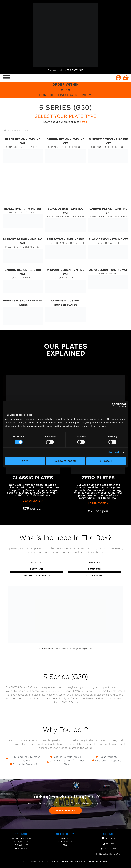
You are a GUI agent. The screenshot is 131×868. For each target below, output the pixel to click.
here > (84, 122)
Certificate (94, 569)
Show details (114, 452)
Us (65, 838)
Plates (22, 848)
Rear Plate (94, 563)
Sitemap (55, 861)
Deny (25, 461)
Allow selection (65, 461)
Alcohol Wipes (94, 575)
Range (22, 838)
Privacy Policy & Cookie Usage (94, 861)
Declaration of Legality (37, 575)
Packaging (37, 563)
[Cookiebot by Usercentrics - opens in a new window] (114, 405)
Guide (65, 842)
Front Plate (37, 569)
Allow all (106, 461)
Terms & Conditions (70, 861)
